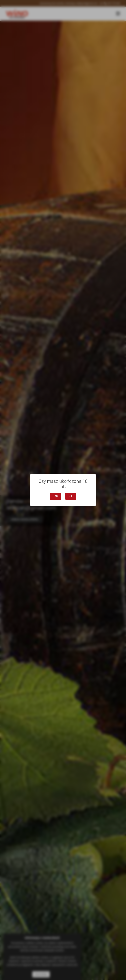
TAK (55, 496)
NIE (71, 496)
